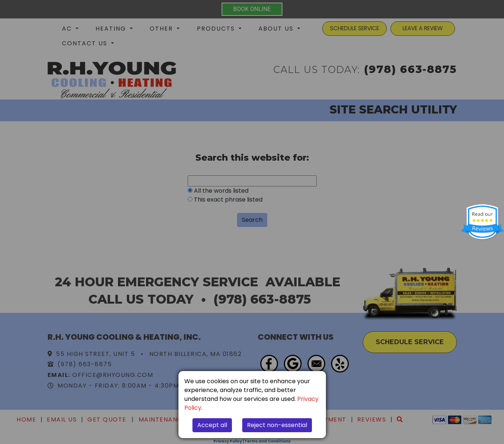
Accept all (212, 425)
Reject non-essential (277, 425)
